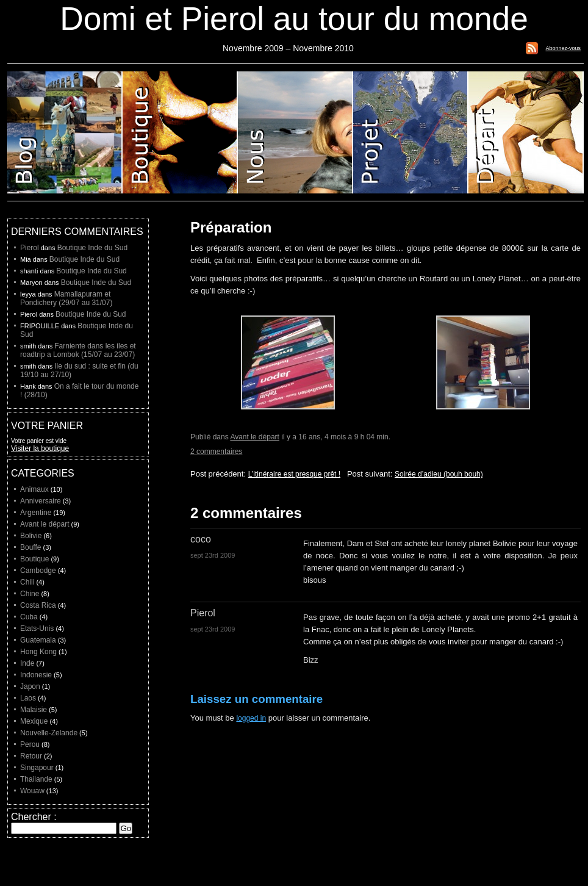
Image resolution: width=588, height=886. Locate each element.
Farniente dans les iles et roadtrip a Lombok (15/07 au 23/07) (78, 350)
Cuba (29, 617)
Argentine (36, 513)
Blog (65, 132)
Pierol (30, 248)
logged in (251, 718)
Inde (27, 663)
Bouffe (30, 547)
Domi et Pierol (296, 132)
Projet (411, 132)
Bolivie (31, 536)
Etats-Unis (37, 628)
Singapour (37, 768)
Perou (30, 744)
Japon (30, 686)
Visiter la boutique (40, 448)
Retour (31, 756)
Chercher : (34, 817)
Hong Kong (38, 652)
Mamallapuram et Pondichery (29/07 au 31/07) (66, 298)
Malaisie (34, 710)
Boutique (180, 132)
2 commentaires (216, 452)
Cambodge (38, 571)
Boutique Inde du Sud (92, 248)
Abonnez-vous (563, 48)
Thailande (36, 779)
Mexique (34, 721)
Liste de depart (526, 132)
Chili (27, 582)
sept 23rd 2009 (213, 555)
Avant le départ (255, 437)
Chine (30, 594)
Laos (28, 698)
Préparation (231, 227)
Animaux (34, 489)
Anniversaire (41, 501)
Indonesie (36, 675)
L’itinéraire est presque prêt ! (294, 474)
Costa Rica (38, 605)
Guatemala (38, 640)
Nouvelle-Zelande (49, 733)
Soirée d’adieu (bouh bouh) (439, 474)
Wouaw (32, 791)
